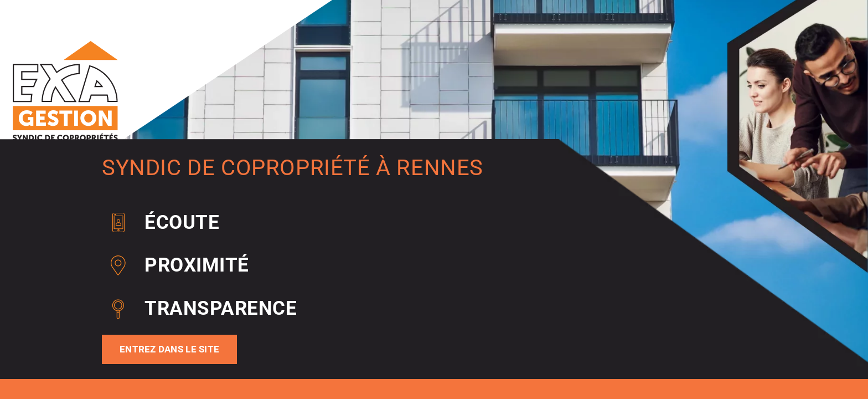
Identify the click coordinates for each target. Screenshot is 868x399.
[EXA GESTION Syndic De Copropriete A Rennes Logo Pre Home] (65, 45)
